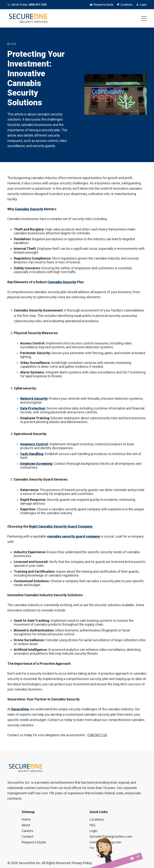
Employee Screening (36, 464)
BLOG (12, 44)
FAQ (92, 825)
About (26, 825)
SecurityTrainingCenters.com (111, 836)
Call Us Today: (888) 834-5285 (27, 5)
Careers (27, 831)
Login (141, 5)
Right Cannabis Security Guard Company (61, 526)
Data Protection (33, 408)
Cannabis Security (29, 209)
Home (26, 819)
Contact (27, 836)
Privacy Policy (82, 863)
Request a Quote (102, 5)
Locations (125, 5)
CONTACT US (97, 735)
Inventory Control (34, 444)
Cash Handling (32, 454)
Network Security (34, 399)
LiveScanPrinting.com (105, 842)
